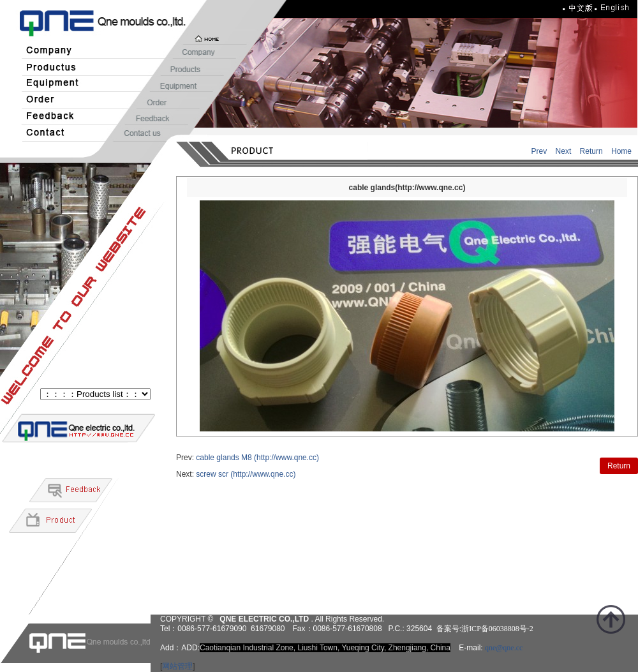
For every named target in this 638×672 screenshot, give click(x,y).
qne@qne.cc (504, 648)
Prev (539, 151)
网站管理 (177, 666)
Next (564, 151)
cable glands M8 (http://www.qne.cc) (257, 458)
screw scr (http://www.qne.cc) (246, 474)
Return (591, 151)
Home (621, 151)
